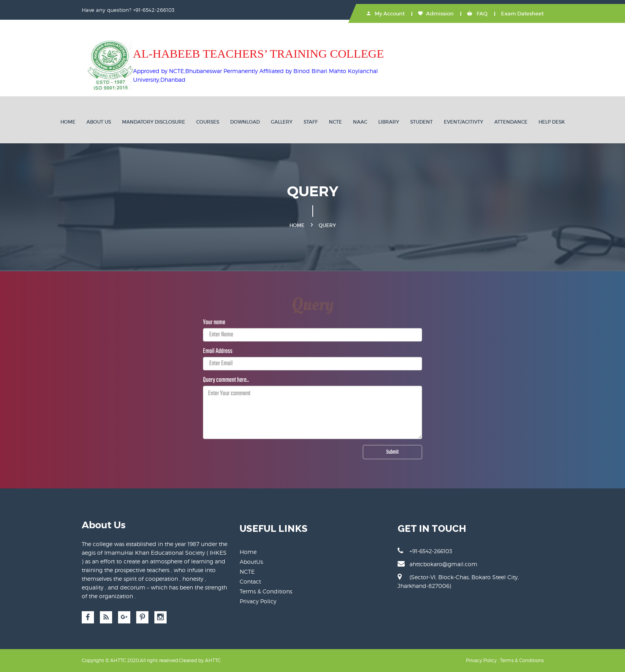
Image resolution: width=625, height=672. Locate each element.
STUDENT (421, 122)
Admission (436, 14)
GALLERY (282, 122)
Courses (208, 122)
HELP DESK (552, 122)
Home (68, 122)
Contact (250, 581)
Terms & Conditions (266, 591)
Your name (214, 323)
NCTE (335, 122)
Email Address (218, 351)
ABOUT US (99, 122)
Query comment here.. (226, 380)
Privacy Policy (258, 601)
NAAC (360, 122)
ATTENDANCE (511, 122)
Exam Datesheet (522, 14)
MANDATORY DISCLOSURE (154, 122)
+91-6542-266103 (425, 551)
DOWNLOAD (245, 122)
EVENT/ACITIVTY (464, 122)
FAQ (477, 14)
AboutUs (251, 562)
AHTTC (213, 660)
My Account (386, 14)
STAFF (311, 122)
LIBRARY (389, 122)
